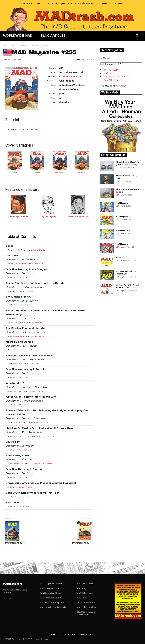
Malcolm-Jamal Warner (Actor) (78, 217)
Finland (37, 173)
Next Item (108, 73)
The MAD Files (122, 258)
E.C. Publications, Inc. (71, 76)
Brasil (15, 173)
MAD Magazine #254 (15, 533)
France (119, 168)
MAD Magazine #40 (124, 244)
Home (5, 45)
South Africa (82, 173)
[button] (137, 36)
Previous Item (110, 70)
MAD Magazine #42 (124, 217)
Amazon (124, 86)
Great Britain (60, 173)
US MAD (13, 45)
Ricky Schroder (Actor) (48, 217)
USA (118, 181)
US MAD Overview (113, 80)
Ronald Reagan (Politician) (18, 217)
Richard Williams (31, 129)
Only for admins (13, 558)
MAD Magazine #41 (124, 230)
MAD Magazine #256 (82, 533)
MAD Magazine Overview (117, 77)
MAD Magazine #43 (124, 203)
